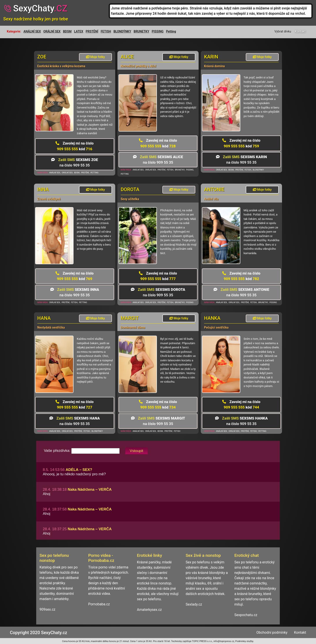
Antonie (214, 189)
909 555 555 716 (75, 146)
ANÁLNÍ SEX (32, 31)
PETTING (94, 173)
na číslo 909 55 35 (75, 162)
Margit (130, 318)
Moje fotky (95, 57)
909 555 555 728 (158, 143)
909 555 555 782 (241, 276)
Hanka (212, 318)
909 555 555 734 (158, 404)
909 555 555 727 (75, 404)
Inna (43, 189)
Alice (127, 57)
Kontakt (300, 31)
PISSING (158, 31)
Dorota (130, 189)
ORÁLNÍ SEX (52, 31)
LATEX (79, 31)
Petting (171, 31)
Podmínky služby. (245, 641)
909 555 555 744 (241, 404)
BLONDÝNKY (122, 31)
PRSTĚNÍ (92, 31)
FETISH (106, 31)
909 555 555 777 (158, 276)
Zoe (42, 57)
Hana (44, 318)
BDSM (67, 31)
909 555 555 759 (241, 143)
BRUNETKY (141, 31)
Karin (211, 57)
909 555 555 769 (75, 276)
